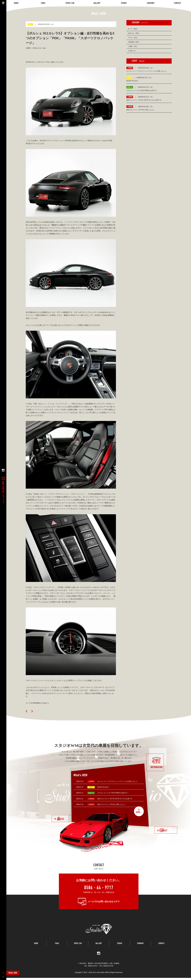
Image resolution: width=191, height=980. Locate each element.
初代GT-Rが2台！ (104, 787)
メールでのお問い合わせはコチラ (104, 902)
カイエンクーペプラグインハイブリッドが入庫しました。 (118, 781)
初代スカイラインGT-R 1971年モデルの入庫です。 (116, 799)
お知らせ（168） (134, 33)
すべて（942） (133, 29)
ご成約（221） (133, 46)
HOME (36, 947)
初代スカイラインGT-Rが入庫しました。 (112, 804)
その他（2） (132, 51)
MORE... (138, 812)
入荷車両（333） (134, 42)
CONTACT (161, 947)
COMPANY (140, 947)
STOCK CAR (78, 947)
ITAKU (57, 947)
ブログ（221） (133, 38)
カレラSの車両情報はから (38, 703)
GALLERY (99, 947)
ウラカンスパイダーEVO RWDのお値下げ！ (113, 793)
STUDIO (120, 947)
